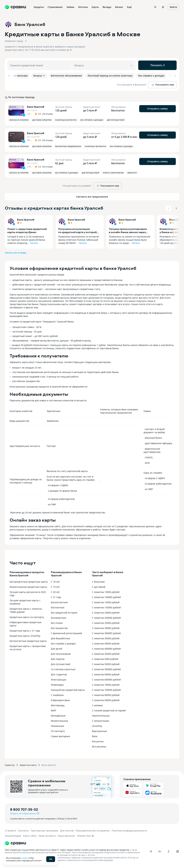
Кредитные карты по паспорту (27, 616)
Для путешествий (61, 663)
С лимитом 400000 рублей (106, 648)
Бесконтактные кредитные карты (28, 640)
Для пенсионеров (61, 653)
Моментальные (59, 720)
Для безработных (61, 637)
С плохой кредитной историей (109, 709)
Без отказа (57, 622)
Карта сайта (30, 835)
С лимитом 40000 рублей (106, 642)
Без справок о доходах (63, 642)
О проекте (11, 829)
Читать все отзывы (16, 252)
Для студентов (59, 673)
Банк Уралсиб (26, 218)
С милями (97, 704)
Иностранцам (59, 678)
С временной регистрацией (66, 632)
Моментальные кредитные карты (28, 586)
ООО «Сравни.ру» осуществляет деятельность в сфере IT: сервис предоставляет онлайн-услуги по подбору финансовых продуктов (67, 849)
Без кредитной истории (64, 611)
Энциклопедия (13, 835)
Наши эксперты (47, 835)
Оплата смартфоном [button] (113, 172)
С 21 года (56, 596)
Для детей (57, 648)
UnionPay (97, 725)
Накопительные (101, 715)
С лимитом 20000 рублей (106, 611)
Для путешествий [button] (116, 119)
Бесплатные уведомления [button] (68, 145)
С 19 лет (55, 586)
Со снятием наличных (63, 668)
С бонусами (98, 581)
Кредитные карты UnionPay (25, 635)
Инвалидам (57, 684)
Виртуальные (99, 730)
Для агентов (67, 829)
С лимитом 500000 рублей (106, 668)
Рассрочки (98, 740)
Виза (95, 735)
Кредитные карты (28, 764)
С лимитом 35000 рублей (106, 637)
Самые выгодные (60, 735)
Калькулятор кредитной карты (68, 689)
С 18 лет (55, 581)
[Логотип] (15, 842)
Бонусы (39, 76)
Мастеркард (58, 704)
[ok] (169, 850)
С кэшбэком (57, 694)
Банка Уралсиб (49, 764)
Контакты (23, 829)
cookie (24, 858)
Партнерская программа (44, 829)
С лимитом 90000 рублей (106, 699)
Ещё (129, 7)
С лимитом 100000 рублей (106, 596)
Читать (34, 242)
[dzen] (178, 850)
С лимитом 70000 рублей (106, 684)
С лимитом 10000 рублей (106, 591)
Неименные (57, 725)
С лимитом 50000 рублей (106, 663)
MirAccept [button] (132, 172)
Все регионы (99, 745)
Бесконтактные (59, 601)
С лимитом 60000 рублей (106, 673)
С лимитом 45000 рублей (106, 653)
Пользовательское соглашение (93, 829)
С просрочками (101, 720)
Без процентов (59, 627)
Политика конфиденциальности (129, 829)
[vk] (160, 850)
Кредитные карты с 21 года (25, 630)
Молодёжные (58, 715)
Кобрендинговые (60, 699)
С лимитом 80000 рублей (106, 694)
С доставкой (99, 586)
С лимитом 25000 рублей (106, 622)
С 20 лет (55, 591)
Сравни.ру (10, 764)
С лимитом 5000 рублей (105, 658)
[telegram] (151, 850)
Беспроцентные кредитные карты (29, 581)
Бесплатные (58, 606)
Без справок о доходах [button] (92, 119)
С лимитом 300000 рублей (106, 632)
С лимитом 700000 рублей (106, 689)
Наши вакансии (66, 835)
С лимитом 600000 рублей (106, 678)
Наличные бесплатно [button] (66, 119)
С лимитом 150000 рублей (106, 606)
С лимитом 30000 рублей (106, 627)
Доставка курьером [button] (42, 119)
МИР (53, 709)
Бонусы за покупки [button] (19, 119)
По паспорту (58, 730)
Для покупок (58, 658)
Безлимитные (59, 617)
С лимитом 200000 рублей (106, 617)
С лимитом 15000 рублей (106, 601)
